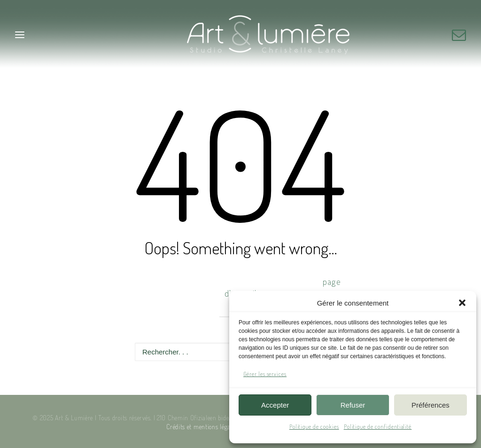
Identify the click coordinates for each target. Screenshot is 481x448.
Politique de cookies (314, 427)
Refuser (353, 405)
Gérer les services (265, 374)
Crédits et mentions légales (202, 427)
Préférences (431, 405)
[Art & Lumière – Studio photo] (241, 35)
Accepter (275, 405)
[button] (462, 303)
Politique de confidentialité (378, 427)
